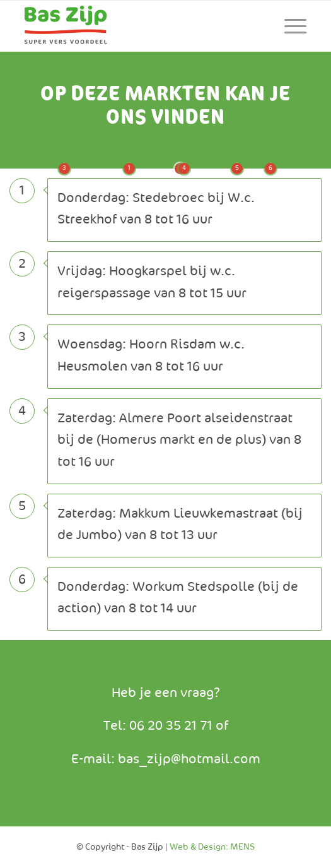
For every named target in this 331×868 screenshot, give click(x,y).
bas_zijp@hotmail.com (189, 760)
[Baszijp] (137, 26)
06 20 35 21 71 (172, 726)
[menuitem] (289, 26)
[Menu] (289, 26)
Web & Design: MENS (212, 847)
